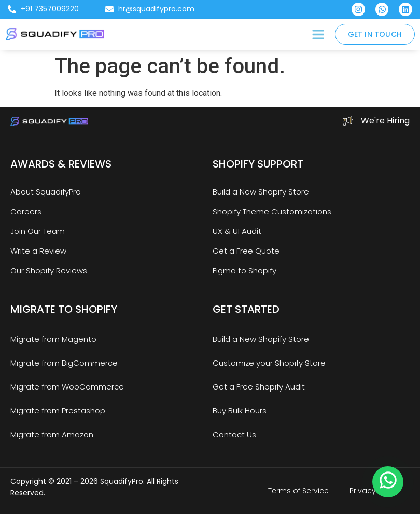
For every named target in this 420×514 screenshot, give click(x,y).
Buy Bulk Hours (240, 411)
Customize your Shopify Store (269, 363)
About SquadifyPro (46, 192)
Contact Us (234, 434)
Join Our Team (38, 231)
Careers (26, 211)
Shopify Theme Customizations (272, 211)
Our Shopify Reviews (49, 270)
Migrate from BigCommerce (64, 363)
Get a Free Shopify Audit (259, 387)
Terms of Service (298, 491)
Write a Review (38, 251)
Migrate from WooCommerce (67, 387)
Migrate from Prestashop (58, 411)
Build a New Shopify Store (261, 192)
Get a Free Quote (246, 251)
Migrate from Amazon (52, 434)
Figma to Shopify (244, 270)
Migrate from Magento (53, 339)
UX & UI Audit (237, 231)
